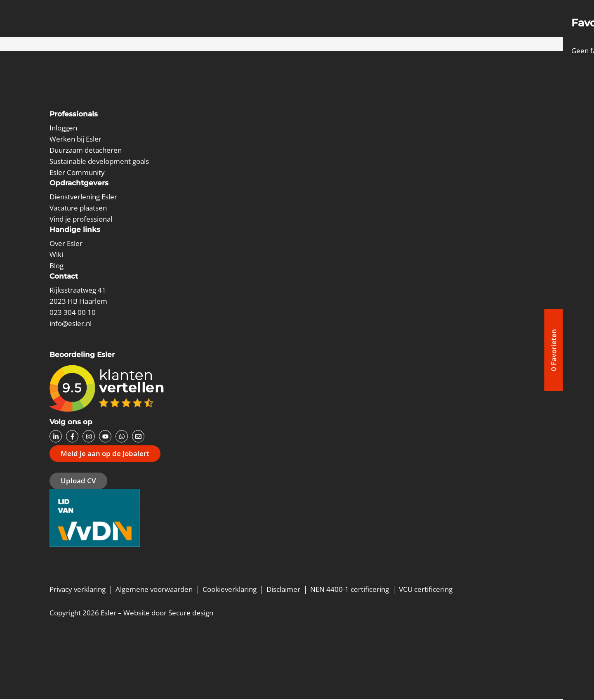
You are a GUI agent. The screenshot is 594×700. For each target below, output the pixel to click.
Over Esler (66, 243)
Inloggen (63, 128)
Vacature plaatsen (78, 208)
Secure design (191, 614)
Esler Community (77, 172)
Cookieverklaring (230, 590)
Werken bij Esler (75, 139)
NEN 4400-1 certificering (350, 590)
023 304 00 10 (73, 312)
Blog (57, 266)
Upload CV (78, 481)
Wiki (56, 254)
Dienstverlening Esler (83, 197)
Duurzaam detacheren (86, 150)
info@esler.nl (71, 323)
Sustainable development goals (99, 161)
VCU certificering (426, 590)
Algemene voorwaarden (154, 590)
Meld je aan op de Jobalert (105, 454)
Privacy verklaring (78, 590)
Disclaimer (283, 590)
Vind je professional (81, 219)
